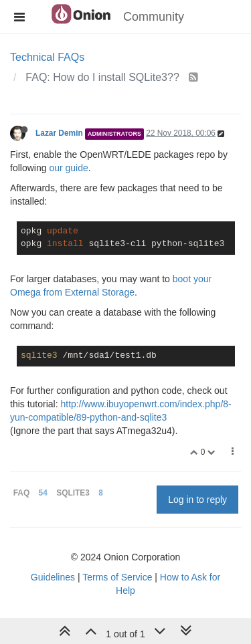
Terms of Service (117, 577)
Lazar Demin (59, 133)
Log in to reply (197, 500)
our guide (68, 168)
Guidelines (53, 577)
